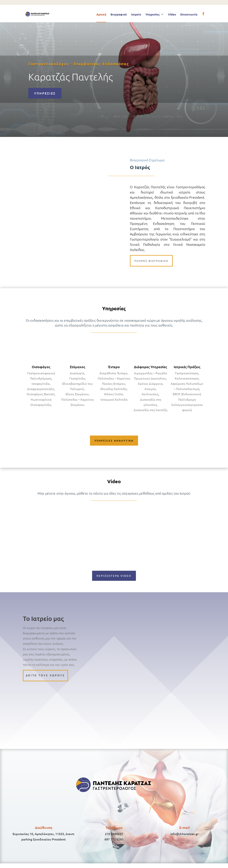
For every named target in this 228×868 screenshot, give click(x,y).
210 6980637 (114, 838)
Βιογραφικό (119, 15)
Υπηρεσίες (153, 15)
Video (172, 15)
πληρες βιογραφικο (153, 261)
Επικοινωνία (189, 15)
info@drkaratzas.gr (184, 838)
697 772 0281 (114, 844)
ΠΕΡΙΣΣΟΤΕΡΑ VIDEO (114, 578)
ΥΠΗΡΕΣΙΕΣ (45, 93)
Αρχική (101, 15)
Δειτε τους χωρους (47, 679)
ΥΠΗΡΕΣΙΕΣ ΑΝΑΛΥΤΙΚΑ (114, 442)
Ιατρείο (136, 15)
